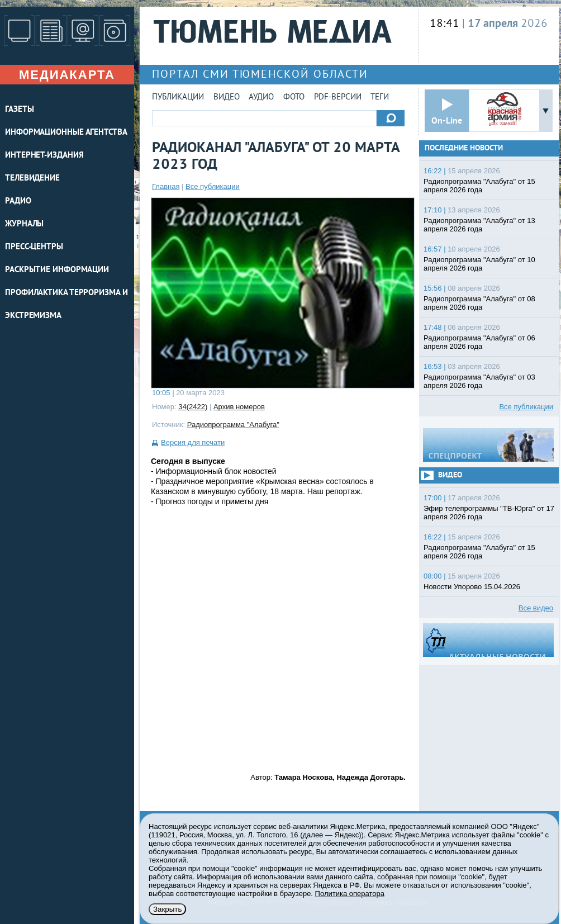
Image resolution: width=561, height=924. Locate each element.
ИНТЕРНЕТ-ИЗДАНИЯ (44, 156)
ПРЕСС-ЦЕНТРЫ (34, 247)
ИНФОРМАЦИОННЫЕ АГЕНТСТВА (66, 133)
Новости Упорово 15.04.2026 (472, 587)
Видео (227, 98)
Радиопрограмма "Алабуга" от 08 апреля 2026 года (479, 303)
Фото (294, 98)
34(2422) (193, 407)
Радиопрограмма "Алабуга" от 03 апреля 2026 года (479, 381)
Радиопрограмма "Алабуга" (233, 425)
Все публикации (213, 186)
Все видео (536, 608)
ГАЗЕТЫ (19, 110)
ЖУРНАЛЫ (24, 224)
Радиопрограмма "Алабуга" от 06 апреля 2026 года (479, 342)
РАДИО (18, 202)
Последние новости (464, 148)
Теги (380, 98)
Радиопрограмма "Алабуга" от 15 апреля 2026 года (479, 186)
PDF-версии (338, 98)
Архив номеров (239, 407)
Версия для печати (193, 442)
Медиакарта (67, 75)
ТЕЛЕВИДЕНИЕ (32, 179)
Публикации (178, 98)
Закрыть (167, 909)
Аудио (261, 98)
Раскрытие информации (57, 270)
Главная (166, 186)
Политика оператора (350, 894)
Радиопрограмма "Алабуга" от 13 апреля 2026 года (479, 225)
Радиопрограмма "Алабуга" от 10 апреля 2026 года (479, 264)
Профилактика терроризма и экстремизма (66, 305)
